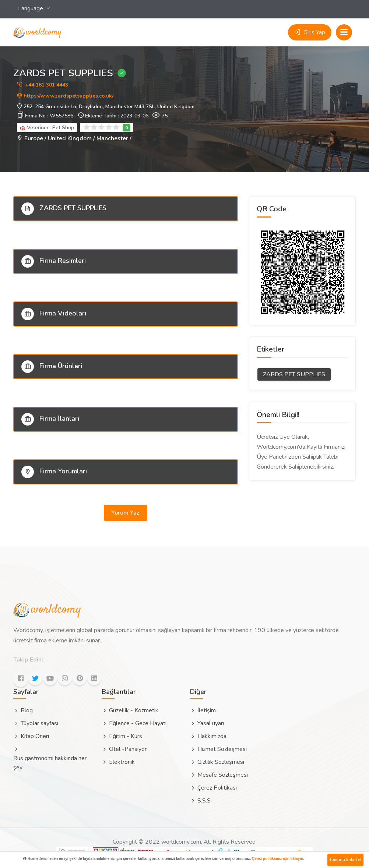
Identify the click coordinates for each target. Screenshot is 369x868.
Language (31, 8)
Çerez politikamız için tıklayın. (278, 859)
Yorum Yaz (126, 513)
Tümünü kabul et (345, 860)
